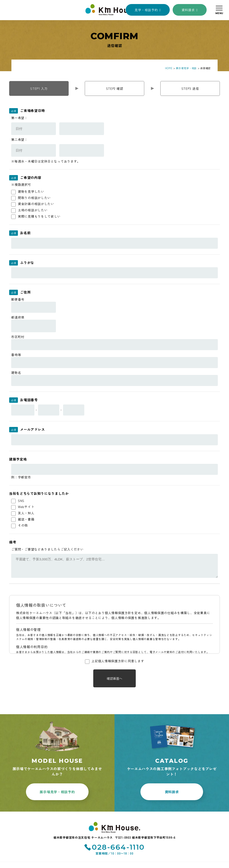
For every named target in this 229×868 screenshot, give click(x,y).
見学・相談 (146, 10)
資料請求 (188, 10)
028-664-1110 (118, 847)
